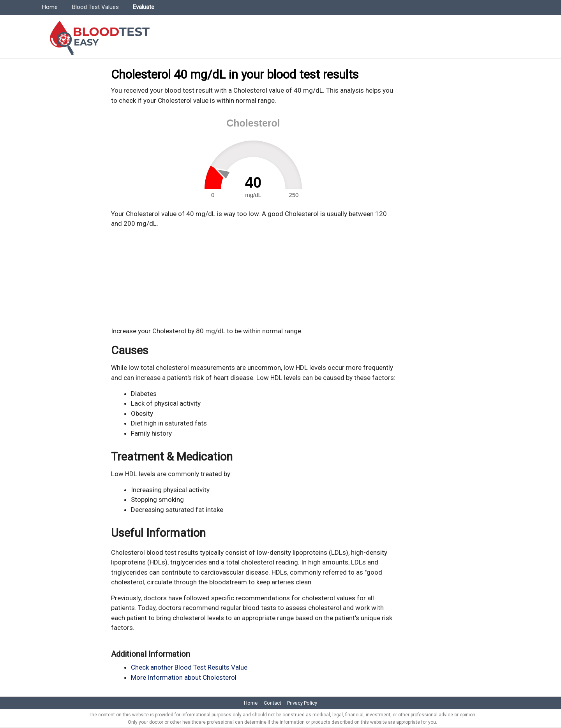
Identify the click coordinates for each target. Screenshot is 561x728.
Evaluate (144, 7)
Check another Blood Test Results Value (189, 667)
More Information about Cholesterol (184, 677)
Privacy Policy (302, 703)
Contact (273, 703)
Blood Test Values (95, 7)
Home (50, 7)
